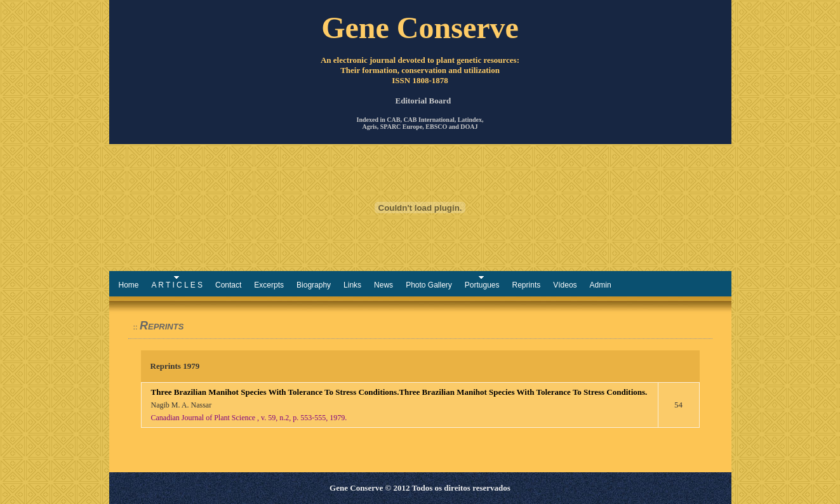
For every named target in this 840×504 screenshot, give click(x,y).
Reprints (527, 285)
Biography (314, 285)
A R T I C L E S (177, 285)
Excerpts (269, 285)
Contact (228, 285)
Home (129, 285)
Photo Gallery (429, 285)
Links (352, 285)
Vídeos (565, 285)
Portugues (482, 285)
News (383, 285)
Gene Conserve (420, 28)
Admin (601, 285)
